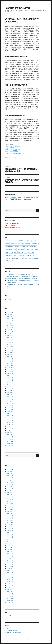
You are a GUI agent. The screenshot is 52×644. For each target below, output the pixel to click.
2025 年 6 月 (10, 330)
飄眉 (7, 261)
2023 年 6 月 (10, 375)
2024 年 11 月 (10, 343)
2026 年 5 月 (10, 312)
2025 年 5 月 (10, 331)
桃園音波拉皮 (9, 250)
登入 (8, 629)
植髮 (15, 250)
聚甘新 (32, 255)
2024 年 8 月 (10, 349)
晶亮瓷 (7, 244)
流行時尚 (9, 299)
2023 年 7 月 (10, 373)
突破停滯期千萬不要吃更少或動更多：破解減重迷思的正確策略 (22, 279)
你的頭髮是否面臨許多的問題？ (18, 8)
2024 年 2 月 (10, 360)
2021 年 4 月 (10, 425)
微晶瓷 (34, 241)
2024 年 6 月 (10, 352)
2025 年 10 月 (10, 322)
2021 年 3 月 (10, 427)
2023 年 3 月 (10, 381)
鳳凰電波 (12, 261)
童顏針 (15, 255)
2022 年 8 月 (10, 394)
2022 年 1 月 (10, 408)
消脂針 (37, 250)
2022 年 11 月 (10, 388)
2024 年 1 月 (10, 362)
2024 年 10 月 (10, 345)
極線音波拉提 (21, 250)
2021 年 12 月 (10, 409)
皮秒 (25, 252)
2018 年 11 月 (10, 444)
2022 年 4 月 (10, 402)
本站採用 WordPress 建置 (24, 640)
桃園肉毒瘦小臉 (10, 247)
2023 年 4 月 (10, 379)
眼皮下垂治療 (9, 255)
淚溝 (7, 252)
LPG (7, 241)
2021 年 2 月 (10, 428)
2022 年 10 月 (10, 390)
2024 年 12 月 (10, 341)
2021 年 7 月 (10, 419)
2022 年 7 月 (10, 396)
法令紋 (32, 250)
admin (9, 157)
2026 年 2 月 (10, 316)
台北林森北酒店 (13, 198)
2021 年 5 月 (10, 423)
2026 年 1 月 (10, 318)
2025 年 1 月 (10, 339)
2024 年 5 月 (10, 354)
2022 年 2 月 (10, 406)
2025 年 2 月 (10, 337)
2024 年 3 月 (10, 358)
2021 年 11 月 (10, 411)
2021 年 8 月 (10, 417)
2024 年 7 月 (10, 350)
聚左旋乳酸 (26, 255)
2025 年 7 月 (10, 328)
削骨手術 (21, 241)
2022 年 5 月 (10, 400)
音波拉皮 (36, 258)
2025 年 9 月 (10, 324)
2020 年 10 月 (10, 436)
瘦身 (19, 252)
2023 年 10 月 (10, 368)
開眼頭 (21, 258)
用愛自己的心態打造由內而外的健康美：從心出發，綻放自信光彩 (22, 277)
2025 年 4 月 (10, 333)
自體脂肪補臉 (15, 258)
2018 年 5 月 (10, 446)
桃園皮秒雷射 (35, 244)
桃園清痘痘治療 (19, 244)
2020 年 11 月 (10, 434)
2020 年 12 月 (10, 432)
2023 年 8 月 (10, 371)
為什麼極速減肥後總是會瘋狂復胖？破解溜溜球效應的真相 (21, 275)
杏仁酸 (12, 244)
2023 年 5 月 (10, 377)
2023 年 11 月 (10, 366)
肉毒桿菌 (8, 258)
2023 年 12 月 (10, 364)
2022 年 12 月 (10, 387)
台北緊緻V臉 (28, 241)
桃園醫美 (17, 247)
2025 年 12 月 (10, 320)
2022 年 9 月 (10, 392)
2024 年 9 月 (10, 347)
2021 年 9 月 (10, 415)
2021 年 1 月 (10, 430)
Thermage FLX (13, 241)
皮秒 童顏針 (31, 252)
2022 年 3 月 (10, 404)
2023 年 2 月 (10, 383)
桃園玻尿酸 (27, 244)
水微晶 (27, 250)
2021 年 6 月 (10, 421)
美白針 (20, 255)
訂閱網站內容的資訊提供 (13, 631)
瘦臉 (15, 252)
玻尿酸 (11, 252)
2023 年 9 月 (10, 369)
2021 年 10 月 (10, 413)
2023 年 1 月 (10, 385)
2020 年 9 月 (10, 438)
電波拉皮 (30, 258)
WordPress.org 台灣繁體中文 (14, 633)
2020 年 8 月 (10, 440)
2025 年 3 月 (10, 335)
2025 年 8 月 (10, 326)
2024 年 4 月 (10, 356)
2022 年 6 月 (10, 398)
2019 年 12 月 (10, 442)
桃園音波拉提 (33, 247)
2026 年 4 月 (10, 314)
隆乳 (26, 258)
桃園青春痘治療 (25, 247)
